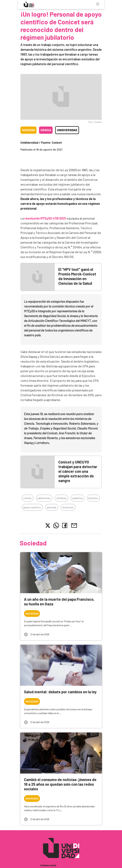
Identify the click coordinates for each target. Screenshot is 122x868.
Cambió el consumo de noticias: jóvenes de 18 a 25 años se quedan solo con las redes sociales (60, 784)
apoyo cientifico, (32, 507)
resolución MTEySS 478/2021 (45, 218)
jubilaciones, (44, 498)
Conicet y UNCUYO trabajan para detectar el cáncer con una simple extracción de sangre (78, 471)
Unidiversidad (67, 130)
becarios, (93, 498)
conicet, (28, 498)
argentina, (78, 498)
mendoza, (62, 498)
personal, (52, 507)
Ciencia (46, 130)
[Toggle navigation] (98, 4)
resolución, (68, 507)
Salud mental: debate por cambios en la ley (60, 692)
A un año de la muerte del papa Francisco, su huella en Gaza (59, 602)
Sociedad (28, 130)
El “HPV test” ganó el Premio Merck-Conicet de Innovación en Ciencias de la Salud (77, 276)
